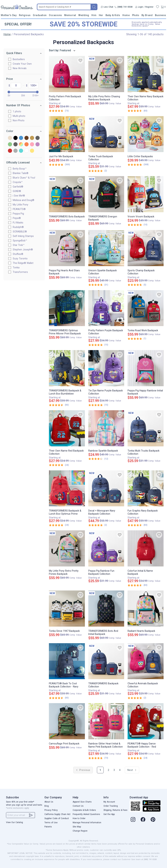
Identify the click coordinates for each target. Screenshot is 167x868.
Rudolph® (20, 227)
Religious (25, 15)
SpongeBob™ (21, 241)
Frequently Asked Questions (86, 814)
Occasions (55, 15)
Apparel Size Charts (82, 802)
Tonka (17, 268)
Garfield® (19, 187)
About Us (49, 802)
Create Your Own (24, 64)
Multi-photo (20, 116)
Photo (136, 15)
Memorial (70, 15)
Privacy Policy (51, 810)
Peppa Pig (20, 214)
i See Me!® (20, 196)
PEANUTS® (21, 209)
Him (94, 15)
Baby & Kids (113, 15)
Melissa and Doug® (25, 200)
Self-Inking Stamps (25, 236)
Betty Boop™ (21, 169)
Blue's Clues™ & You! (25, 178)
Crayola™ (19, 182)
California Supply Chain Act (57, 814)
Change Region (80, 831)
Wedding (84, 15)
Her (101, 15)
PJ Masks (19, 223)
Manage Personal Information (87, 823)
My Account (109, 802)
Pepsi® (18, 218)
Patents (48, 827)
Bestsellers (20, 59)
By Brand (147, 15)
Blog (47, 806)
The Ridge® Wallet (24, 263)
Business (161, 15)
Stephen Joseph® (24, 250)
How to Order (79, 818)
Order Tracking (111, 806)
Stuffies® (19, 254)
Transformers (22, 272)
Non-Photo (20, 120)
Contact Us (78, 806)
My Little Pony (22, 205)
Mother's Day (9, 15)
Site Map (77, 827)
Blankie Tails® (22, 173)
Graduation (40, 15)
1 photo (18, 111)
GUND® (18, 191)
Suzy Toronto (22, 259)
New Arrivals (21, 68)
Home (126, 15)
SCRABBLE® (21, 232)
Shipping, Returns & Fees (115, 810)
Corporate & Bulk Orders (84, 810)
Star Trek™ (20, 245)
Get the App (109, 814)
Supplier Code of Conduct (57, 818)
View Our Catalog (14, 822)
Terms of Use (51, 823)
